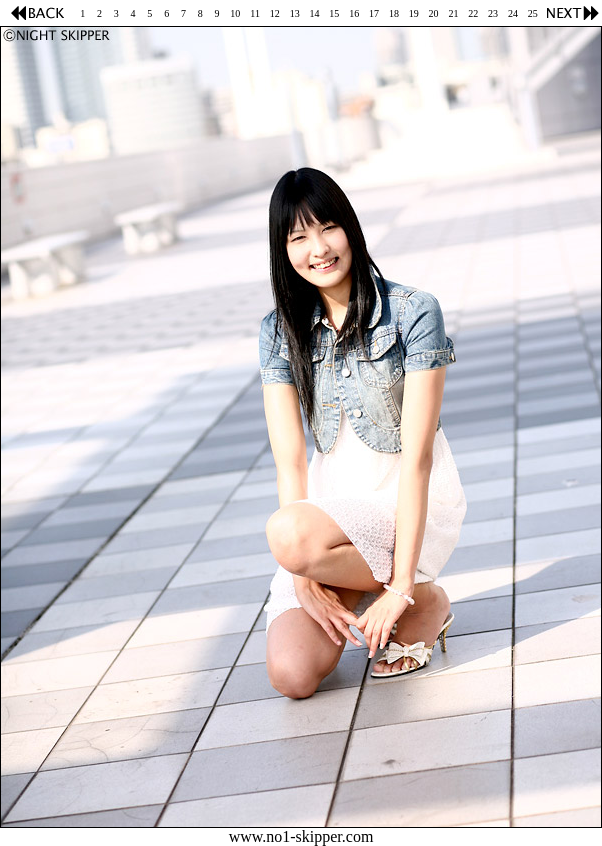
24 (513, 13)
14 (315, 13)
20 (434, 13)
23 (493, 13)
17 (374, 13)
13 (295, 13)
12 (275, 13)
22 (473, 13)
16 (354, 13)
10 (235, 13)
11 (255, 13)
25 (533, 13)
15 (334, 13)
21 (453, 13)
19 (414, 13)
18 (394, 13)
